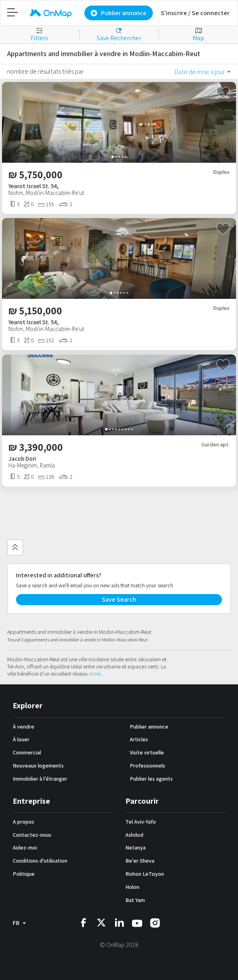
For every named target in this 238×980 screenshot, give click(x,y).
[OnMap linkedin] (119, 922)
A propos (23, 822)
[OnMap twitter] (101, 922)
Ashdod (134, 835)
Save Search (119, 599)
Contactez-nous (32, 835)
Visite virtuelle (147, 752)
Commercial (27, 752)
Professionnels (147, 766)
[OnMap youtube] (137, 923)
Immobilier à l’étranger (40, 779)
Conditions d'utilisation (40, 861)
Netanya (136, 848)
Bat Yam (135, 900)
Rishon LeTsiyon (145, 874)
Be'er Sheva (140, 861)
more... (97, 674)
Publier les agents (151, 779)
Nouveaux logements (38, 766)
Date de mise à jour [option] (200, 72)
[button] (113, 157)
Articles (139, 739)
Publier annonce (149, 727)
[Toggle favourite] (223, 93)
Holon (132, 887)
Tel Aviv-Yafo (141, 822)
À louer (21, 739)
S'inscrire (174, 13)
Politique (24, 874)
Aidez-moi (25, 848)
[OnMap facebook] (83, 922)
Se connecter (211, 13)
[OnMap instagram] (155, 923)
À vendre (23, 727)
